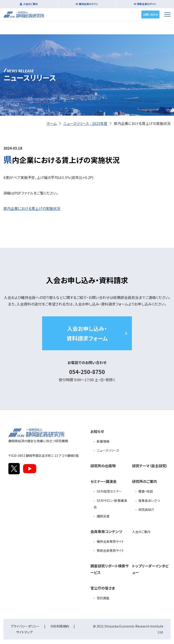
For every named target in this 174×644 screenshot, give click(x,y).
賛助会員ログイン (147, 4)
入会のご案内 (30, 4)
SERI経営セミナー (109, 491)
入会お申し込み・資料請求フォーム (87, 333)
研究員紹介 (146, 510)
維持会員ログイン (88, 4)
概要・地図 (146, 491)
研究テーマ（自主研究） (150, 466)
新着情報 (103, 441)
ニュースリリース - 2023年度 (85, 123)
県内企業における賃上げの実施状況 (32, 208)
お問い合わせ (151, 14)
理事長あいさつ (149, 501)
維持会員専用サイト (110, 541)
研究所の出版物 (103, 466)
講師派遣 (103, 516)
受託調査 (103, 598)
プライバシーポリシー (25, 626)
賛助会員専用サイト (110, 550)
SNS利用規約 (60, 626)
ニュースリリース (108, 450)
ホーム (52, 123)
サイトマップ (24, 632)
